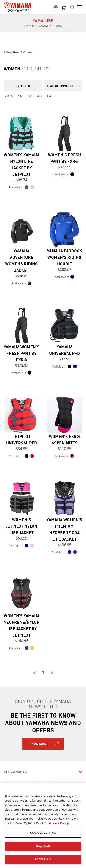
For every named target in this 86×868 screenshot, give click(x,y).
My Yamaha (15, 772)
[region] (43, 826)
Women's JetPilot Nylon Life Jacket (21, 526)
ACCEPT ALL (43, 859)
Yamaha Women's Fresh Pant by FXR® (22, 353)
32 (30, 96)
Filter (23, 86)
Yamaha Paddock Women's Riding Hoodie (65, 257)
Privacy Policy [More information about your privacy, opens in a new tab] (59, 823)
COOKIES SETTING (43, 833)
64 (49, 96)
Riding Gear (12, 52)
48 (39, 96)
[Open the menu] (72, 7)
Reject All (43, 846)
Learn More (38, 744)
